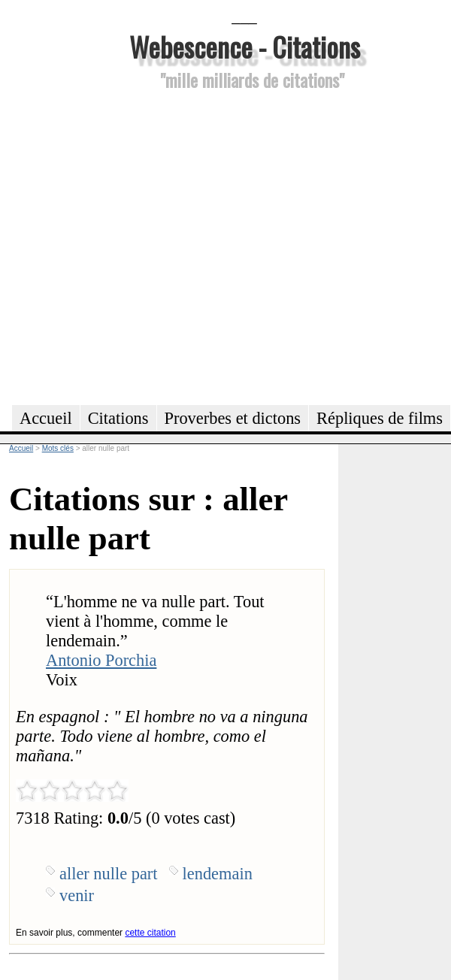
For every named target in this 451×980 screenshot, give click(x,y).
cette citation (150, 933)
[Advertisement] (141, 245)
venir (77, 895)
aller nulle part (109, 874)
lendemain (218, 874)
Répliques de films (380, 418)
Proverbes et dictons (233, 418)
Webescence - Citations (245, 46)
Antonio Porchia (101, 660)
